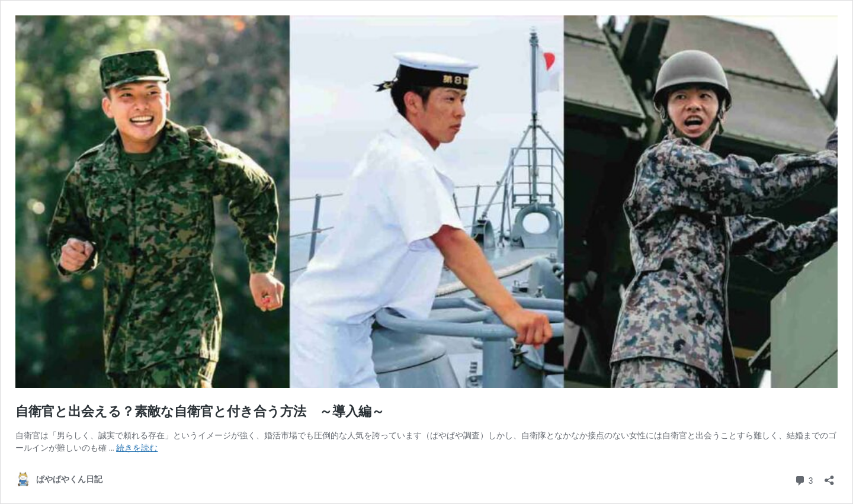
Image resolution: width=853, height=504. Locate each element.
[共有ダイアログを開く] (829, 476)
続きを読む (137, 448)
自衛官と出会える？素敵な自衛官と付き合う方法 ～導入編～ (200, 411)
